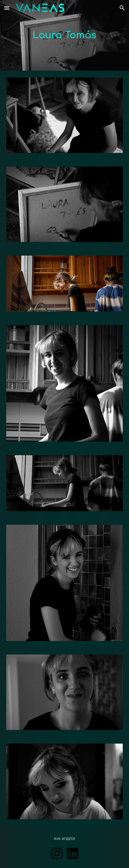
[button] (7, 8)
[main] (65, 35)
